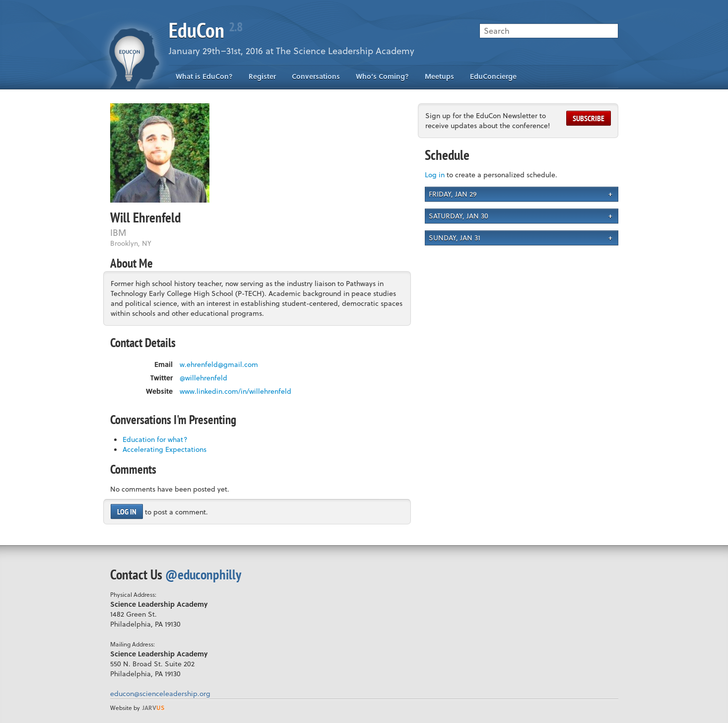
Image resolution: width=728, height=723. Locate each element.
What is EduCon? (204, 76)
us (153, 708)
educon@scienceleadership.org (160, 693)
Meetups (439, 76)
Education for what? (155, 439)
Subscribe (589, 118)
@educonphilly (203, 574)
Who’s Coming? (382, 76)
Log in (127, 511)
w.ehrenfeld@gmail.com (219, 364)
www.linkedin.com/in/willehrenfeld (235, 391)
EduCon (205, 30)
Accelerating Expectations (165, 449)
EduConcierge (493, 76)
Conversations (316, 76)
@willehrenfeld (203, 378)
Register (262, 76)
